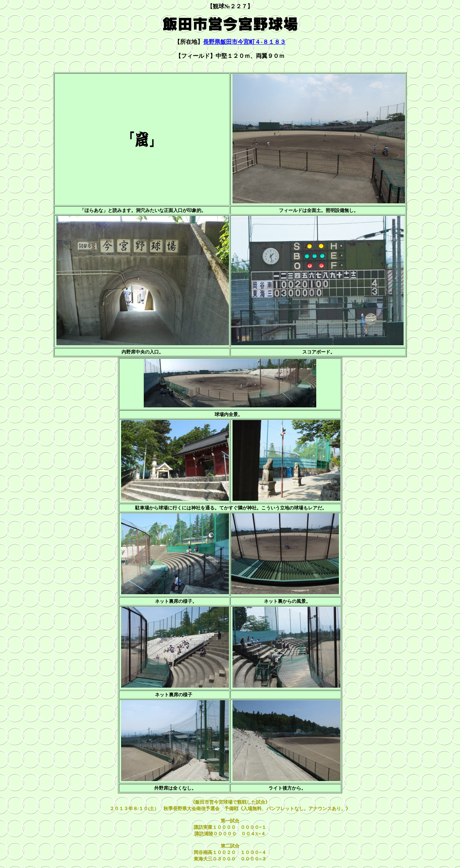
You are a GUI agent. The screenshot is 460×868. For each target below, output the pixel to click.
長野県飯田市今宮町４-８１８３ (244, 42)
